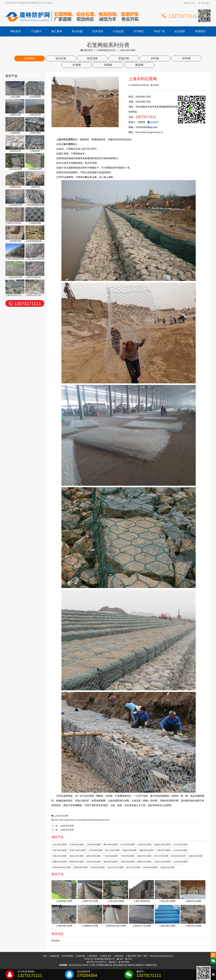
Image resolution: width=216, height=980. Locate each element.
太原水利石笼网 (180, 862)
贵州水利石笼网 (178, 856)
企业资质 (180, 31)
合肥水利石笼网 (167, 867)
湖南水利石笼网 (93, 856)
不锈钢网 (100, 965)
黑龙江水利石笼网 (78, 850)
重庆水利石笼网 (110, 845)
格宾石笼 (73, 965)
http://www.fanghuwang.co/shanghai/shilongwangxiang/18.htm (82, 820)
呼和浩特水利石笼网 (62, 867)
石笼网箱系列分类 (106, 50)
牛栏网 (92, 965)
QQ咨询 (153, 122)
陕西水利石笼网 (77, 862)
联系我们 (200, 31)
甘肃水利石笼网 (93, 862)
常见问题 (77, 31)
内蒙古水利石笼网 (162, 845)
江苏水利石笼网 (95, 850)
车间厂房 (159, 31)
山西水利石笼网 (144, 845)
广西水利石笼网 (127, 856)
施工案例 (57, 31)
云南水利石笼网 (195, 856)
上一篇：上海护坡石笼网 (63, 826)
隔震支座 (108, 965)
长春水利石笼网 (98, 867)
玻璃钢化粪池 (151, 965)
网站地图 (203, 3)
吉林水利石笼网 (60, 850)
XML (120, 959)
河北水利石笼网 (127, 845)
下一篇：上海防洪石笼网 (63, 830)
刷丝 (80, 965)
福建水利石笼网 (146, 850)
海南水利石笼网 (144, 856)
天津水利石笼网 (77, 845)
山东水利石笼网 (180, 850)
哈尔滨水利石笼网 (115, 867)
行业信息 (118, 31)
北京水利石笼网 (60, 845)
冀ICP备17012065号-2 (97, 962)
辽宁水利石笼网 (180, 845)
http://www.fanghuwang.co (149, 132)
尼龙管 (85, 965)
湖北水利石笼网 (77, 856)
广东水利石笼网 (110, 856)
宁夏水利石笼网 (127, 862)
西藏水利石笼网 (60, 862)
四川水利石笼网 (161, 856)
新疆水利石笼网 (144, 862)
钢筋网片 (140, 965)
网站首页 (16, 31)
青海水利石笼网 (110, 862)
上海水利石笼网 (61, 816)
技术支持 (98, 31)
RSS (129, 959)
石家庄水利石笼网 (162, 862)
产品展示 (36, 31)
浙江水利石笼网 (112, 850)
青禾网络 (124, 962)
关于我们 (139, 31)
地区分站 (189, 3)
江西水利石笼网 (163, 850)
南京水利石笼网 (133, 867)
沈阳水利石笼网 (81, 867)
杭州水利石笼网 (150, 867)
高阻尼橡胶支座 (120, 965)
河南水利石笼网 (60, 856)
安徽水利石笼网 (129, 850)
